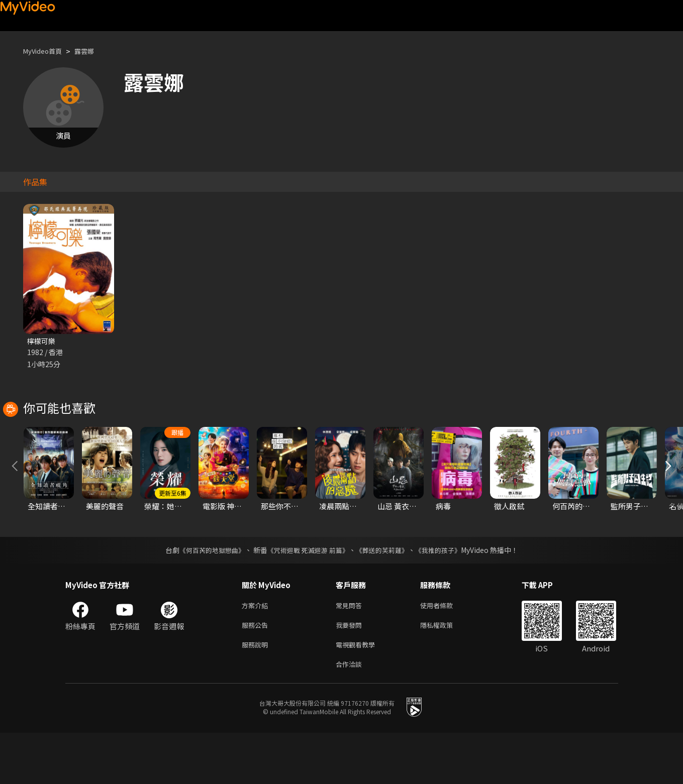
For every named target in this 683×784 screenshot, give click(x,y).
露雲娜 (93, 51)
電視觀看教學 (358, 693)
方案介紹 (257, 651)
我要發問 (351, 672)
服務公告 (257, 672)
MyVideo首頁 (46, 51)
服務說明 (257, 693)
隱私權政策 (445, 672)
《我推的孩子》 (445, 595)
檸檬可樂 (42, 341)
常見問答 (351, 651)
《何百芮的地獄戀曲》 (205, 595)
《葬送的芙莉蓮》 (385, 595)
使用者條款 (445, 651)
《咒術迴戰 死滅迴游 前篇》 (307, 595)
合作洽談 (351, 714)
